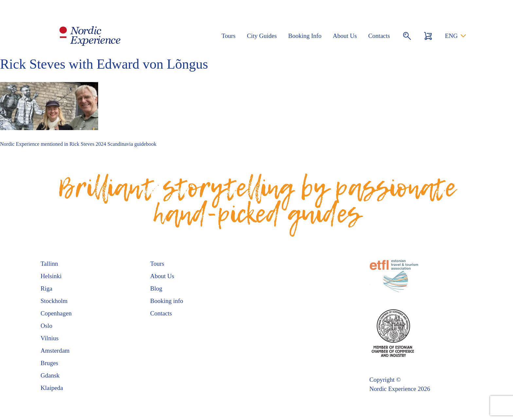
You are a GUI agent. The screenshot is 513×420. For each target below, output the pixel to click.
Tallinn (49, 264)
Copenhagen (56, 313)
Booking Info (305, 36)
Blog (156, 288)
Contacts (379, 36)
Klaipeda (52, 388)
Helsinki (51, 276)
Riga (46, 288)
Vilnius (50, 338)
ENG (451, 36)
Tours (229, 36)
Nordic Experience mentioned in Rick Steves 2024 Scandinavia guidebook (78, 144)
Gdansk (50, 375)
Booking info (167, 301)
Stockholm (54, 301)
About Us (345, 36)
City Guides (262, 36)
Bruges (49, 363)
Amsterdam (55, 351)
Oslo (46, 326)
